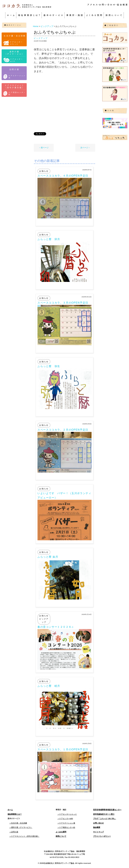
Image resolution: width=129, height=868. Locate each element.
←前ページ (44, 148)
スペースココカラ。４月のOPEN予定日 (63, 176)
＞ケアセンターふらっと (67, 814)
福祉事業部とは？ (15, 814)
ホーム (10, 810)
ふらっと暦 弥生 (49, 366)
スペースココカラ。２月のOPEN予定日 (63, 430)
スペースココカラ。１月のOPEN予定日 (63, 749)
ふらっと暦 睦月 (49, 686)
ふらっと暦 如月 (48, 557)
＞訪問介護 (14, 832)
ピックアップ (41, 38)
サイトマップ (98, 832)
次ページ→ (85, 148)
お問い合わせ (98, 823)
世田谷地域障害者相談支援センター (107, 810)
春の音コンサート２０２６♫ (56, 627)
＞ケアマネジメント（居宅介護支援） (24, 836)
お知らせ (44, 171)
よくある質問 (61, 832)
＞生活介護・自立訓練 (18, 823)
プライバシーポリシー (102, 836)
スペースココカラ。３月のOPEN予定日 (63, 303)
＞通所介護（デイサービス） (21, 827)
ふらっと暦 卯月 (49, 239)
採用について (61, 836)
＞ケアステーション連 (66, 823)
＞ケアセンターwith (65, 818)
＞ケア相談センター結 (66, 827)
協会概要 (97, 827)
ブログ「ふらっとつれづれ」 (105, 818)
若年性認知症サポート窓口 (104, 814)
